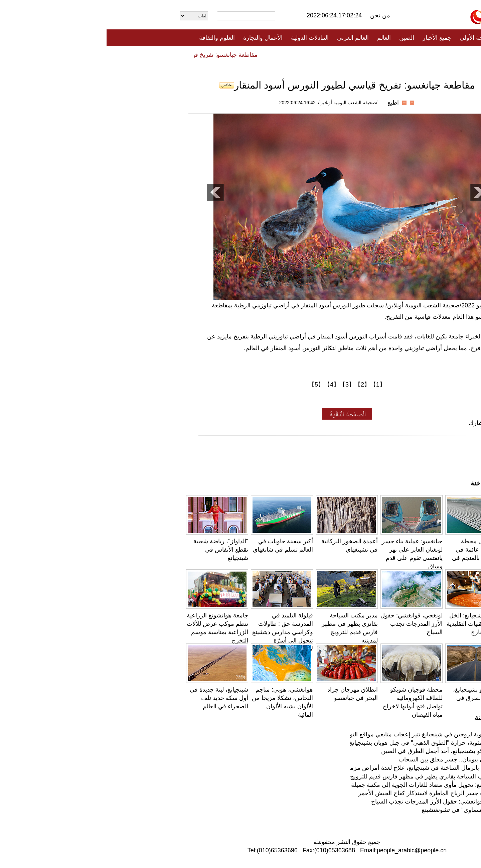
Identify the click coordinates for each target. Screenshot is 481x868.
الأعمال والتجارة (156, 38)
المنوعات (264, 54)
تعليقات (235, 54)
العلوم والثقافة (110, 38)
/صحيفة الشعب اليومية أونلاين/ (241, 103)
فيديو (212, 54)
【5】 (210, 385)
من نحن (274, 15)
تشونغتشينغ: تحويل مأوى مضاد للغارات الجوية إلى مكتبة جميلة (322, 785)
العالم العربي (246, 38)
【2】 (256, 385)
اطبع (287, 103)
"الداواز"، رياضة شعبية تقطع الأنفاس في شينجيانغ (114, 550)
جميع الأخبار (330, 38)
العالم (277, 38)
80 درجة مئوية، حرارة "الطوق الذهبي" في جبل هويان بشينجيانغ (321, 743)
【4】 (225, 385)
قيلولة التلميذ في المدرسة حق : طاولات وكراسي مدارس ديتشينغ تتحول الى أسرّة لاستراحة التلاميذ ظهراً (176, 632)
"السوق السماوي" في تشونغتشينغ (357, 810)
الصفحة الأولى (371, 38)
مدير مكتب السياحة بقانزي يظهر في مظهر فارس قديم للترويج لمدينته (312, 776)
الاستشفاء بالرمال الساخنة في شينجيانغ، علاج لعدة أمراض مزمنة (319, 768)
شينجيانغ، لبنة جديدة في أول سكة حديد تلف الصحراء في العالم (112, 698)
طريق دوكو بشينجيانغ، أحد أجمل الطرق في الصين (374, 698)
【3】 (240, 385)
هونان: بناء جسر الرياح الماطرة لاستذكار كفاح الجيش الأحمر (325, 793)
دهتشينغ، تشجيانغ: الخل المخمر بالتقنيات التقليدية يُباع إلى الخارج (370, 624)
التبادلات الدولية (203, 38)
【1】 (271, 385)
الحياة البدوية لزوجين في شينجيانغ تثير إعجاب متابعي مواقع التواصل (315, 734)
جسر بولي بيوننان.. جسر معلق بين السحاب (345, 759)
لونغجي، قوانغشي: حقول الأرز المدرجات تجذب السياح (305, 624)
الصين (300, 38)
